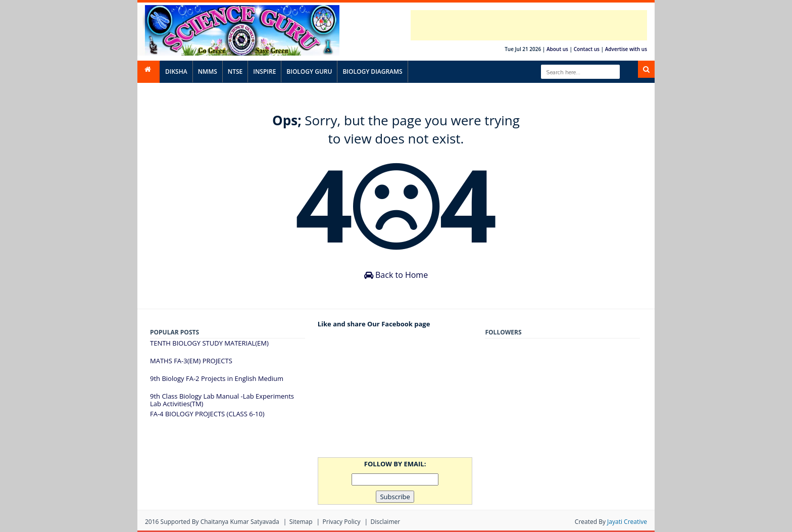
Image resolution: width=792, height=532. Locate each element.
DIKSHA (176, 71)
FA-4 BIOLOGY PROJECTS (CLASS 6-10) (207, 414)
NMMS (208, 71)
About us (557, 49)
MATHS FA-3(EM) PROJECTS (191, 361)
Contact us (587, 49)
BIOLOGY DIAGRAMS (372, 71)
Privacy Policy (342, 522)
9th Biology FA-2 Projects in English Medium (217, 378)
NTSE (235, 71)
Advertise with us (626, 49)
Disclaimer (385, 522)
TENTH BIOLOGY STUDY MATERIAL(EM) (209, 343)
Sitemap (301, 522)
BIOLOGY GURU (309, 71)
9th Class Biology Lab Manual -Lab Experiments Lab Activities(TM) (222, 400)
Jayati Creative (627, 522)
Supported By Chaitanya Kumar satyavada (220, 522)
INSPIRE (264, 71)
